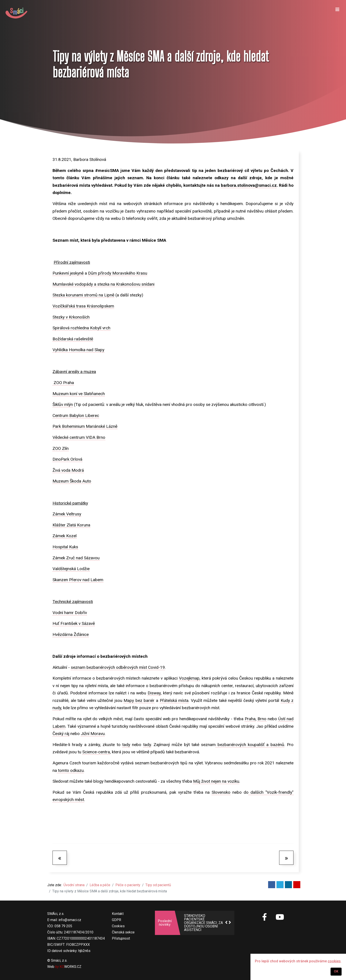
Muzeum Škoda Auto (72, 481)
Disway (154, 693)
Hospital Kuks (65, 547)
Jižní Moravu (93, 734)
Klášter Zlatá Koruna (71, 525)
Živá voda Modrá (68, 470)
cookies (334, 961)
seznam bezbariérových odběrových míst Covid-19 (118, 667)
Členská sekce (123, 932)
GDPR (117, 920)
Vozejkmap (189, 678)
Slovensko (221, 792)
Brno (262, 719)
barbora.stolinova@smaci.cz (249, 185)
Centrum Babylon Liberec (76, 416)
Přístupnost (121, 938)
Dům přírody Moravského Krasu (118, 273)
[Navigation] (337, 13)
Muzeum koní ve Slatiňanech (79, 394)
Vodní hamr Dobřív (70, 613)
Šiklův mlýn (63, 404)
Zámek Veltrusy (67, 514)
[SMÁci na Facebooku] (265, 920)
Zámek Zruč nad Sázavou (76, 558)
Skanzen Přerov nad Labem (78, 580)
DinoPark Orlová (67, 459)
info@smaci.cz (70, 920)
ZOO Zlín (61, 448)
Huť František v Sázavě (74, 623)
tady (126, 745)
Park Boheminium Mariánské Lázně (85, 426)
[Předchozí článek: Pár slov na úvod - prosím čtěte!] (60, 858)
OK (336, 972)
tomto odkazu (70, 770)
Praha (250, 719)
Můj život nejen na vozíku (216, 781)
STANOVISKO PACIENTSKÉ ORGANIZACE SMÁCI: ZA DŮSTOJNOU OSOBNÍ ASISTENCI (203, 923)
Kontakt (118, 914)
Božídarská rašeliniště (73, 339)
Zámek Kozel (65, 536)
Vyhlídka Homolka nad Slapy (78, 350)
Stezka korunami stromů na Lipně (83, 295)
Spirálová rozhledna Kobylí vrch (81, 328)
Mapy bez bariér (139, 700)
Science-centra (96, 752)
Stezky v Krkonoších (71, 317)
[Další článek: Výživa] (286, 858)
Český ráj (61, 734)
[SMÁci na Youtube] (280, 917)
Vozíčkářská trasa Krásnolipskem (83, 306)
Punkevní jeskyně (68, 273)
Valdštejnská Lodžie (71, 569)
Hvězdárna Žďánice (71, 634)
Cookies (118, 926)
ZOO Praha (63, 383)
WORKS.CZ (71, 967)
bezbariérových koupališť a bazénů (250, 745)
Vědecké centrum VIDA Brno (79, 437)
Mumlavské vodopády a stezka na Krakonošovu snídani (103, 284)
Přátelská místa (174, 700)
